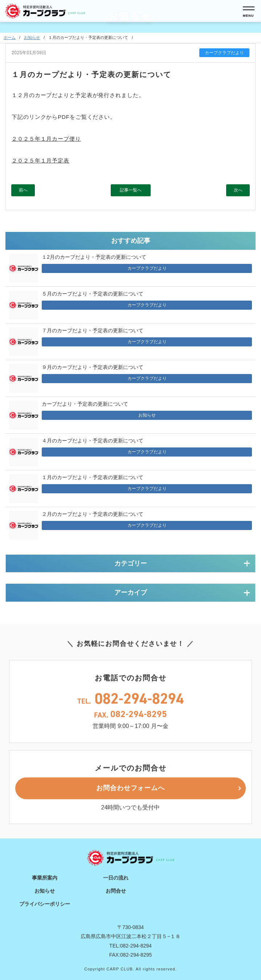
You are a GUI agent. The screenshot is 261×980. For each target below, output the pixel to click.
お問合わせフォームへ (130, 801)
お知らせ (32, 39)
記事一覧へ (131, 191)
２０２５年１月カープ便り (46, 139)
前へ (23, 191)
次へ (238, 191)
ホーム (10, 39)
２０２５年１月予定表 (40, 161)
